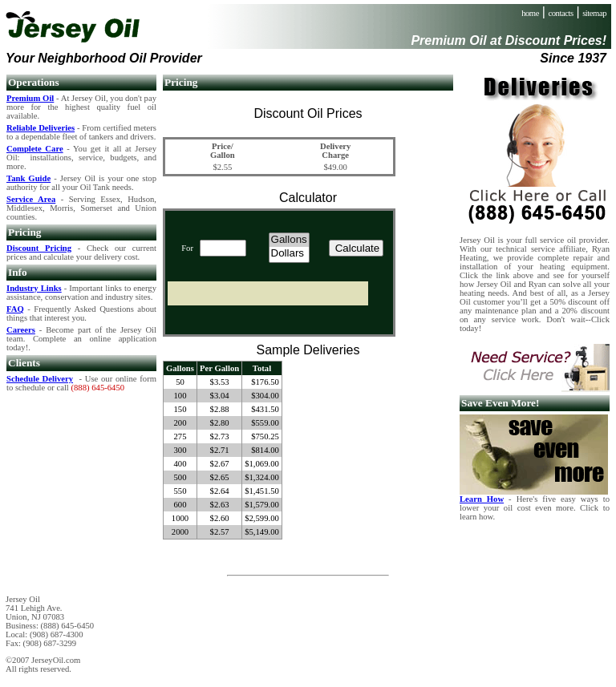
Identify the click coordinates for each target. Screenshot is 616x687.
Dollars (289, 254)
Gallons (289, 240)
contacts (561, 13)
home (530, 13)
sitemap (594, 13)
